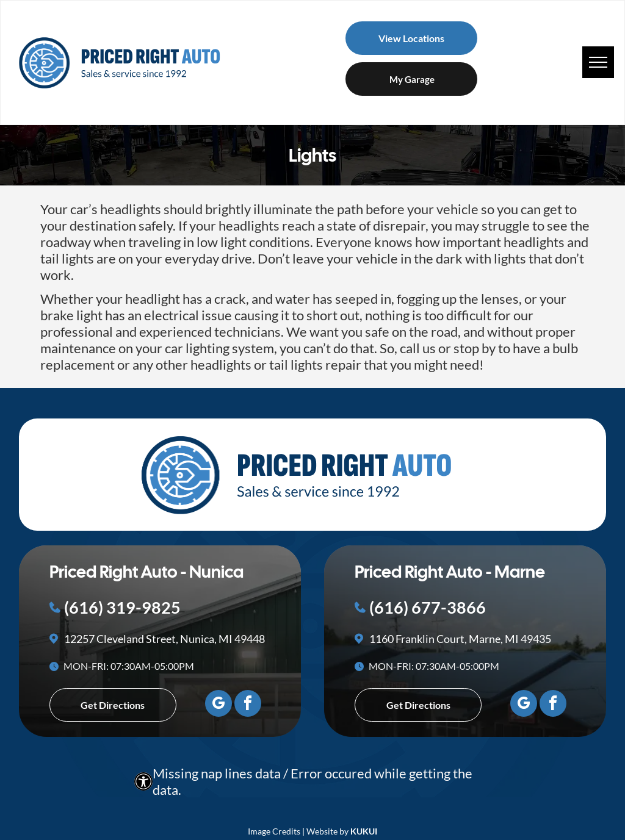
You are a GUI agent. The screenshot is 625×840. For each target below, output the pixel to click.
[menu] (598, 62)
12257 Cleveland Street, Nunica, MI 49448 (164, 639)
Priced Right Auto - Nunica (146, 572)
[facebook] (248, 705)
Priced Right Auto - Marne (450, 572)
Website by (327, 831)
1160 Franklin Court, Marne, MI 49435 (460, 639)
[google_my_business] (219, 705)
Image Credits (274, 831)
